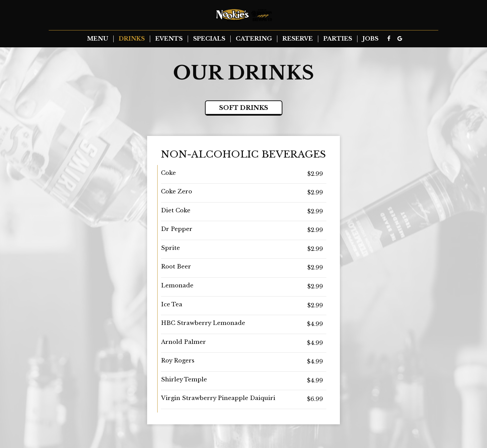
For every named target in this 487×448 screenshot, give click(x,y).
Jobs (370, 39)
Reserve (298, 39)
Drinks (132, 39)
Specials (209, 39)
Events (169, 39)
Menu (98, 39)
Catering (254, 39)
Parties (338, 39)
